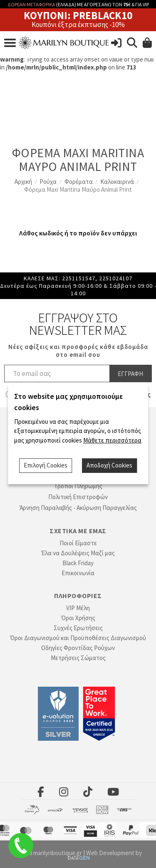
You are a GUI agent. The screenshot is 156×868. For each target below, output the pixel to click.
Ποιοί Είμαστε (78, 543)
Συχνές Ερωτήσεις (78, 628)
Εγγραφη (130, 374)
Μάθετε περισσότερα (112, 440)
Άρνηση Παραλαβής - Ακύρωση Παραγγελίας (78, 508)
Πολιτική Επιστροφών (78, 497)
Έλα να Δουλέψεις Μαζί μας (78, 553)
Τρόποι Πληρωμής (78, 486)
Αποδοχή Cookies (109, 465)
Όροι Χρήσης (78, 618)
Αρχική (23, 182)
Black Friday (78, 563)
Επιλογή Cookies (46, 465)
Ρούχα (48, 182)
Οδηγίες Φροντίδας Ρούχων (78, 648)
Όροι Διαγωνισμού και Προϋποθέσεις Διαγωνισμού (78, 638)
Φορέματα (79, 182)
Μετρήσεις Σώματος (78, 658)
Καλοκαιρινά (117, 182)
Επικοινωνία (78, 573)
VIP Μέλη (78, 608)
